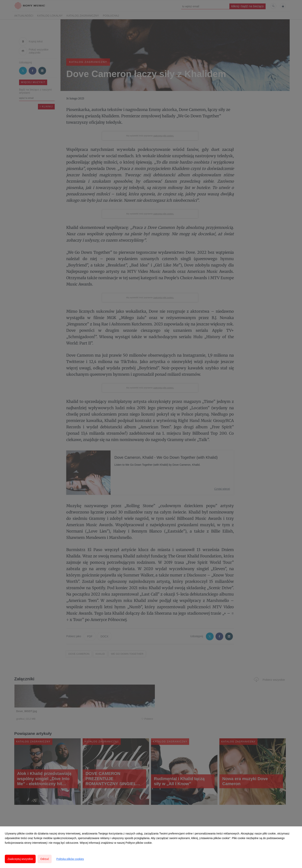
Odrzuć (45, 859)
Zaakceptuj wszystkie (20, 859)
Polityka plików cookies (70, 859)
